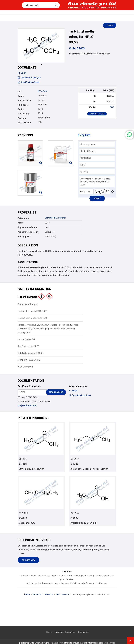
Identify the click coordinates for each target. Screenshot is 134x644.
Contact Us (83, 632)
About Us (71, 632)
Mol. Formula (24, 100)
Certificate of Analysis (30, 78)
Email (83, 165)
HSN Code (23, 105)
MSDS (22, 73)
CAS (20, 92)
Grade (21, 96)
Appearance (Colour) (28, 232)
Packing (22, 118)
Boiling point (24, 236)
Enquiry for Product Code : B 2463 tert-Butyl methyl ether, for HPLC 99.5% (97, 182)
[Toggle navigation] (18, 4)
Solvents (49, 218)
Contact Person (88, 151)
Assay (21, 223)
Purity (21, 109)
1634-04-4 (42, 91)
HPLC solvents (60, 218)
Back (111, 25)
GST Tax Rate (24, 123)
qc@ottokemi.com (27, 406)
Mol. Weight (24, 114)
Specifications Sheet (29, 82)
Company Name (88, 144)
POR (112, 107)
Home (26, 595)
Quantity (84, 172)
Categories (23, 218)
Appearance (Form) (27, 227)
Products (36, 595)
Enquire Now (28, 561)
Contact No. (86, 158)
